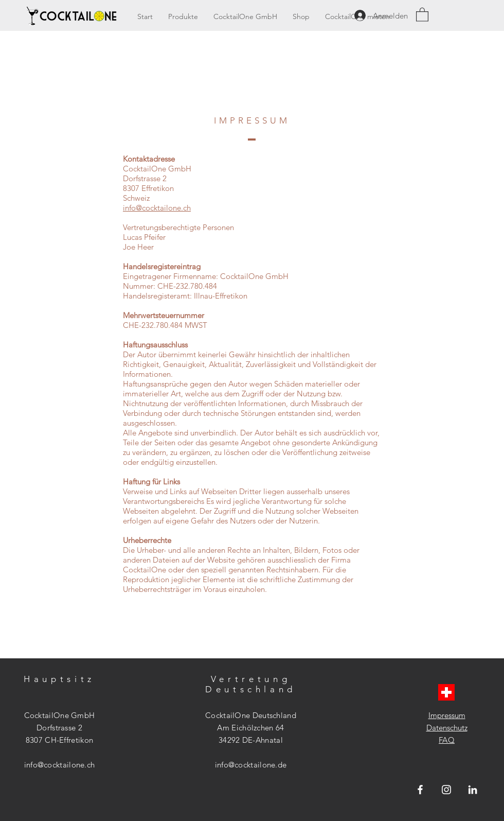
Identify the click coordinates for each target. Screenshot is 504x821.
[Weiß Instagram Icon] (446, 790)
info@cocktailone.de (251, 765)
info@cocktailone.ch (157, 208)
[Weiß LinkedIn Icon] (473, 790)
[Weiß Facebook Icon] (420, 790)
